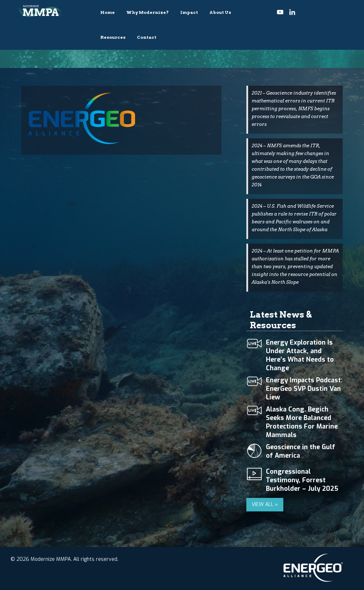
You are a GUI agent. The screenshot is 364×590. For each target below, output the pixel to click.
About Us (220, 12)
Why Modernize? (148, 12)
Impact (189, 12)
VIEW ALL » (265, 504)
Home (108, 12)
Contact (147, 37)
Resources (113, 37)
